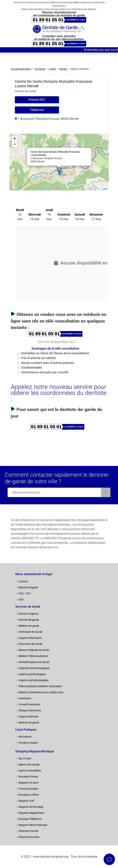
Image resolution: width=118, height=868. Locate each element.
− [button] (14, 145)
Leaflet (104, 189)
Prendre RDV (37, 100)
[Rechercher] (106, 492)
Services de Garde (28, 607)
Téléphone (37, 110)
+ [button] (14, 139)
